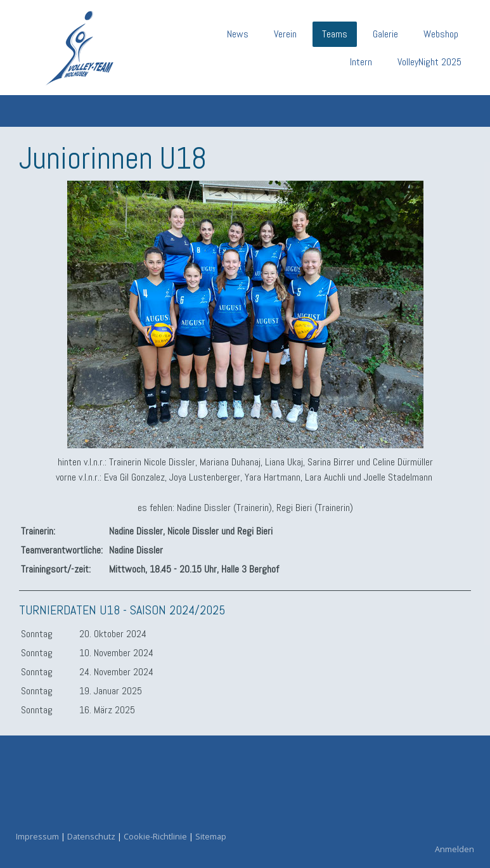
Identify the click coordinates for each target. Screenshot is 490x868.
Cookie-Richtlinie (155, 836)
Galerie (385, 34)
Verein (285, 34)
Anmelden (455, 849)
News (238, 34)
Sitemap (211, 836)
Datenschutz (91, 836)
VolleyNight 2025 (429, 62)
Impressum (37, 836)
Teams (335, 34)
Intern (361, 62)
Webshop (441, 34)
